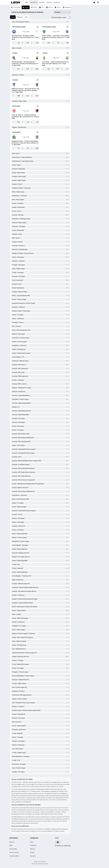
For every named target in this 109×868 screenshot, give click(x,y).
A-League (15, 80)
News (27, 2)
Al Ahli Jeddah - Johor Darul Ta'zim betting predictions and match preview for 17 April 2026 (56, 37)
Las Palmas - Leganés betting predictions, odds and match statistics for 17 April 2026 (55, 64)
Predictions (34, 2)
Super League (16, 106)
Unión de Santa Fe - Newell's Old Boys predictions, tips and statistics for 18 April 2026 (25, 117)
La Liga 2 (15, 53)
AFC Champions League (19, 27)
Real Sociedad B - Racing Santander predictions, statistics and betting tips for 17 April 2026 (25, 64)
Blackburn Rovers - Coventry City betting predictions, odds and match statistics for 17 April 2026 (25, 143)
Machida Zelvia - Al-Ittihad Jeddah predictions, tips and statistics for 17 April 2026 (25, 37)
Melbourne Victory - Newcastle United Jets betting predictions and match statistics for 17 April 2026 (25, 91)
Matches (42, 2)
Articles (49, 2)
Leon (57, 838)
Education (57, 2)
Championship (16, 132)
